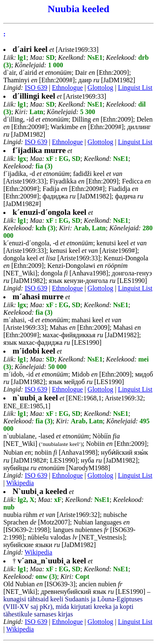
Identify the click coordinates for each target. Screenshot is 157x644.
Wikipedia (20, 483)
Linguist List (135, 88)
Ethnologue (67, 88)
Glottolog (100, 88)
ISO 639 (36, 88)
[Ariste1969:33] (55, 50)
